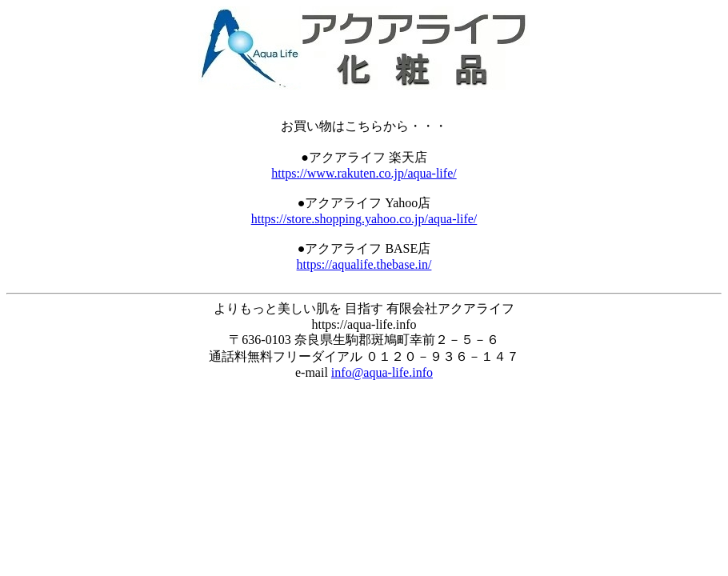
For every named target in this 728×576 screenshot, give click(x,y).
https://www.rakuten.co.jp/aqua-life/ (364, 173)
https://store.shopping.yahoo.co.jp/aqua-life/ (364, 219)
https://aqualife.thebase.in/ (364, 264)
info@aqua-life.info (382, 372)
